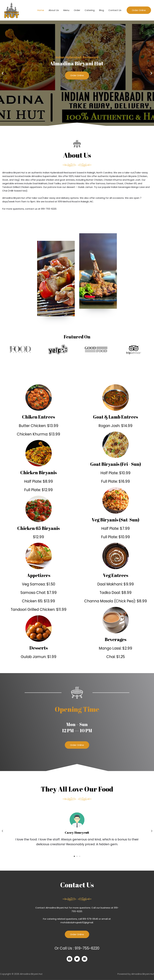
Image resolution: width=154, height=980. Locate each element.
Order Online (77, 76)
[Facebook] (69, 959)
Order (77, 10)
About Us (54, 10)
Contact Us (115, 10)
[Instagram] (85, 959)
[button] (76, 124)
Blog (102, 10)
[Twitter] (77, 959)
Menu (66, 10)
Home (41, 10)
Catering (90, 10)
